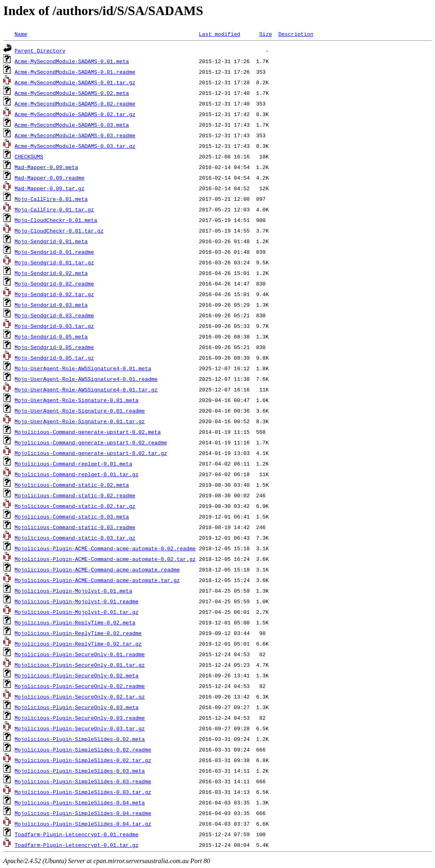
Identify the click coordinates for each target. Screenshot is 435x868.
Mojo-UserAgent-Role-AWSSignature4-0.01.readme (86, 379)
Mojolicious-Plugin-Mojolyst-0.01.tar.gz (77, 612)
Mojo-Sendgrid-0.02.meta (51, 273)
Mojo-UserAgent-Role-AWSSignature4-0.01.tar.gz (86, 389)
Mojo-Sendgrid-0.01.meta (51, 241)
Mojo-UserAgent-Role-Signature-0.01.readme (80, 411)
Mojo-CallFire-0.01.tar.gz (54, 209)
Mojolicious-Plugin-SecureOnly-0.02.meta (77, 675)
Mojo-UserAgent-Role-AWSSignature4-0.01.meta (83, 368)
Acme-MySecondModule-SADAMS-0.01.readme (75, 72)
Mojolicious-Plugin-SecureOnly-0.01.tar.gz (80, 665)
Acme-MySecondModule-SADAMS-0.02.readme (75, 103)
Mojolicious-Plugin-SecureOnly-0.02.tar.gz (80, 697)
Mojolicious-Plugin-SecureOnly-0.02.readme (80, 686)
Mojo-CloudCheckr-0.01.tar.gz (59, 231)
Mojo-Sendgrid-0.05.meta (51, 336)
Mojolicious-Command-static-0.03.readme (75, 527)
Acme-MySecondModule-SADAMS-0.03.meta (72, 125)
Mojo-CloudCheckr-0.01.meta (56, 220)
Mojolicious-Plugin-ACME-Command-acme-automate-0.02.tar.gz (105, 559)
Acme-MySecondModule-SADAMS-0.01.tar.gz (75, 82)
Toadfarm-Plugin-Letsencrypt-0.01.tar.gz (77, 845)
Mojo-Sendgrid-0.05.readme (54, 347)
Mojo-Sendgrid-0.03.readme (54, 315)
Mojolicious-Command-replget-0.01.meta (74, 464)
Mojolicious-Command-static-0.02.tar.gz (75, 506)
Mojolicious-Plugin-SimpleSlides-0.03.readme (83, 781)
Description (296, 34)
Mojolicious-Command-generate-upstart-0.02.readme (91, 442)
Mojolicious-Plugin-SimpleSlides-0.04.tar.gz (83, 824)
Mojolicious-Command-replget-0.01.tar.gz (77, 474)
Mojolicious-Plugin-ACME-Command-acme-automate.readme (97, 569)
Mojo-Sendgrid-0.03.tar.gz (54, 326)
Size (265, 34)
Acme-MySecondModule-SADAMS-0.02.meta (72, 93)
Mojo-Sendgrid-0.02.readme (54, 283)
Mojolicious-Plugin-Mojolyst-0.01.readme (77, 601)
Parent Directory (40, 51)
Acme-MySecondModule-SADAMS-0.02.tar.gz (75, 114)
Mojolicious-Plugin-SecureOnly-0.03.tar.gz (80, 728)
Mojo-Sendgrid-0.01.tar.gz (54, 262)
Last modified (219, 34)
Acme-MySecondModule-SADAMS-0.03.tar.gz (75, 146)
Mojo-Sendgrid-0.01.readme (54, 252)
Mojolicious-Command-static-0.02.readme (75, 495)
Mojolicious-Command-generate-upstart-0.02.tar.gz (91, 453)
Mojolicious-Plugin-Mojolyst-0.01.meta (74, 591)
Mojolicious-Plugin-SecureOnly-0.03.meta (77, 707)
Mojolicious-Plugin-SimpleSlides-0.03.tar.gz (83, 792)
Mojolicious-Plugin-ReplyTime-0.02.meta (75, 622)
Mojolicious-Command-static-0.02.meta (72, 485)
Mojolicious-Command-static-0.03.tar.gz (75, 538)
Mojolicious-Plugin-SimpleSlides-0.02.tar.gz (83, 760)
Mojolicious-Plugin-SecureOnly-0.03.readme (80, 718)
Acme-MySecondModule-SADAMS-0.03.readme (75, 135)
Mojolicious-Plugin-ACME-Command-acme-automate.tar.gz (97, 580)
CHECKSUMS (29, 156)
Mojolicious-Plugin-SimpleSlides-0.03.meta (80, 771)
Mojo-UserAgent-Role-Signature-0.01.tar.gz (80, 421)
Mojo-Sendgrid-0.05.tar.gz (54, 358)
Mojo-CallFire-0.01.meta (51, 199)
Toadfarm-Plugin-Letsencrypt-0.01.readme (77, 834)
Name (21, 34)
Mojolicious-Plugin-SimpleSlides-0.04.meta (80, 802)
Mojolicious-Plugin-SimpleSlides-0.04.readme (83, 813)
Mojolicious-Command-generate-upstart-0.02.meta (88, 432)
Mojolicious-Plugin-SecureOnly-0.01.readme (80, 654)
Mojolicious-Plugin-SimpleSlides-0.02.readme (83, 749)
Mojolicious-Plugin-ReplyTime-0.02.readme (78, 633)
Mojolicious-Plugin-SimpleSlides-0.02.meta (80, 739)
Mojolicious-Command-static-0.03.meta (72, 516)
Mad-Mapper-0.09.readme (50, 178)
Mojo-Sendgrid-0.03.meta (51, 305)
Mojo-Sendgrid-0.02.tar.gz (54, 294)
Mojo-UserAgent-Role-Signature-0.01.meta (77, 400)
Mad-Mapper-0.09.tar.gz (50, 188)
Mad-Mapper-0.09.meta (46, 167)
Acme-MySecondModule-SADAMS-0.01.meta (72, 61)
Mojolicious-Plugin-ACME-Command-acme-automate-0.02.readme (105, 548)
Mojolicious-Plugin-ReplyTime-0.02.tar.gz (78, 644)
